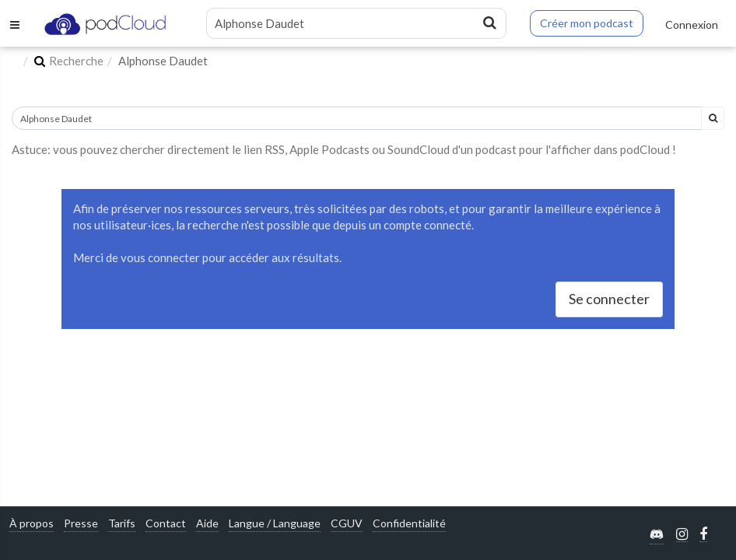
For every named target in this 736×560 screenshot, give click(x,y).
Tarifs (122, 523)
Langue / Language (275, 523)
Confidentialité (409, 523)
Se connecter (609, 299)
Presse (81, 523)
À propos (32, 523)
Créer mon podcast (587, 23)
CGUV (347, 523)
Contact (166, 523)
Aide (207, 523)
